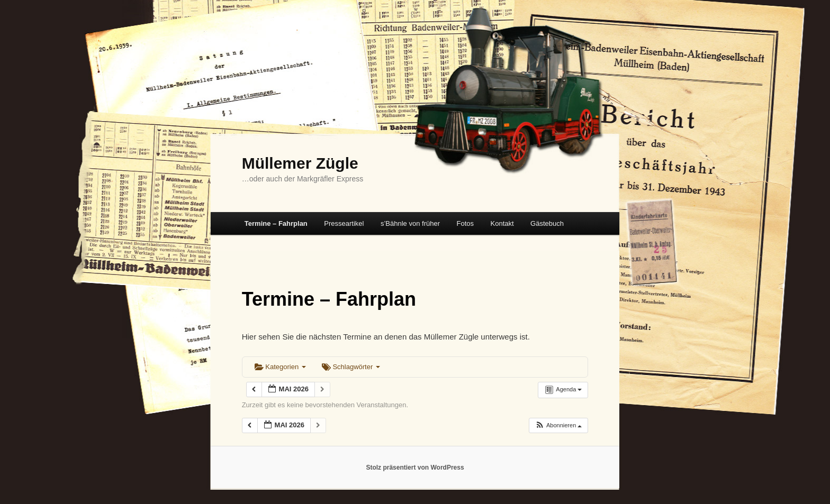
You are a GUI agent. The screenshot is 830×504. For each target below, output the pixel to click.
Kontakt (502, 223)
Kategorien (280, 367)
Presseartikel (344, 223)
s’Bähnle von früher (410, 223)
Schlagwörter (351, 367)
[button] (558, 425)
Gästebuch (547, 223)
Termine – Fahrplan (276, 223)
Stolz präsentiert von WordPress (415, 468)
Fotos (465, 223)
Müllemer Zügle (300, 163)
